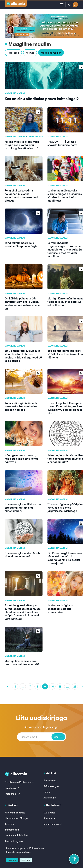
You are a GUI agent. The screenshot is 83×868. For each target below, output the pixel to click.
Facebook (12, 788)
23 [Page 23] (75, 686)
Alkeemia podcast (15, 813)
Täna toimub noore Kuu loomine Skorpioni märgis (21, 244)
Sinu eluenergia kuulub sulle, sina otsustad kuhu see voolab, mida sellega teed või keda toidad (24, 356)
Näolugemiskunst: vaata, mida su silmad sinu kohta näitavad (21, 458)
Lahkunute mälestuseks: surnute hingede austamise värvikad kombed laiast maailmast (65, 195)
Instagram (13, 794)
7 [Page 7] (30, 686)
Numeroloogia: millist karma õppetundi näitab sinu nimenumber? (23, 507)
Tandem (9, 824)
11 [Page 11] (60, 686)
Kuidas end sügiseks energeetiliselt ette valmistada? (60, 609)
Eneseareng (50, 780)
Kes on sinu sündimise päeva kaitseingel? (42, 99)
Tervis (47, 792)
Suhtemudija (12, 830)
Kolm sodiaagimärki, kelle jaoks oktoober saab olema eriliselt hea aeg (22, 406)
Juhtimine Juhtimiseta (17, 835)
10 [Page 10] (53, 686)
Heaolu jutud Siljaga (16, 818)
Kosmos (30, 53)
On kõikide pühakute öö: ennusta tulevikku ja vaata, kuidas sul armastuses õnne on (22, 303)
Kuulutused (49, 813)
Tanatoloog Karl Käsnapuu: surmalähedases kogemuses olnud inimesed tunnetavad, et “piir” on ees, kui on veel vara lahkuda (23, 612)
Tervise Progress (14, 841)
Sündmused (50, 818)
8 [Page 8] (38, 686)
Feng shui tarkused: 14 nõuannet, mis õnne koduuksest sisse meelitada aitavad (22, 195)
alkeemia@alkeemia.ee (20, 782)
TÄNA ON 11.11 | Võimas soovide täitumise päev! (63, 143)
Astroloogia (36, 137)
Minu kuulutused (53, 824)
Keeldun (26, 860)
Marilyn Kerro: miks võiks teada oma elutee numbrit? (22, 663)
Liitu (58, 737)
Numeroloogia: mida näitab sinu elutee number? (22, 555)
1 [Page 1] (15, 686)
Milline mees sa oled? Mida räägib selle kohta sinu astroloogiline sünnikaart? (22, 145)
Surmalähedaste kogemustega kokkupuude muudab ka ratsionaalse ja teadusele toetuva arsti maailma (65, 249)
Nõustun (12, 860)
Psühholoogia (51, 786)
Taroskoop (13, 53)
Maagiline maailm (51, 53)
